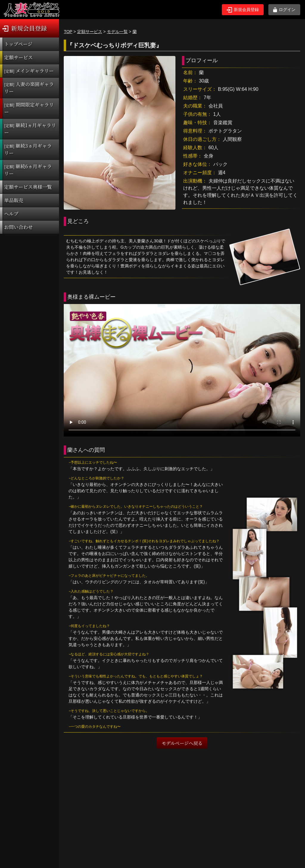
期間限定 (29, 108)
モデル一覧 (117, 32)
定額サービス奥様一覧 (28, 187)
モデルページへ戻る (182, 743)
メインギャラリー (29, 71)
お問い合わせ (18, 227)
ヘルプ (11, 214)
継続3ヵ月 (28, 149)
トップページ (18, 44)
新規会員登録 (243, 10)
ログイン (284, 10)
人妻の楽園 (29, 88)
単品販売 (14, 200)
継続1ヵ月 (30, 129)
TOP (68, 32)
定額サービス (18, 57)
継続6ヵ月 (28, 170)
